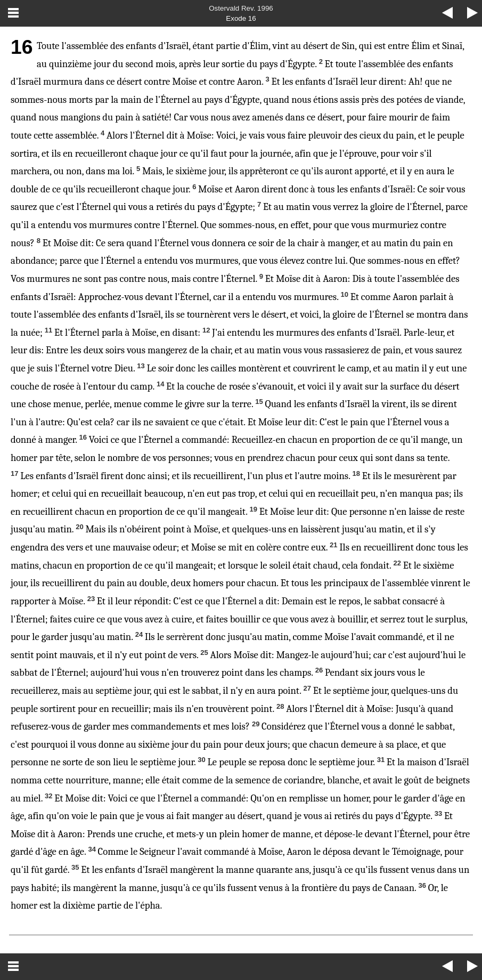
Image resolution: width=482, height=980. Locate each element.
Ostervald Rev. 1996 (241, 8)
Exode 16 (241, 18)
